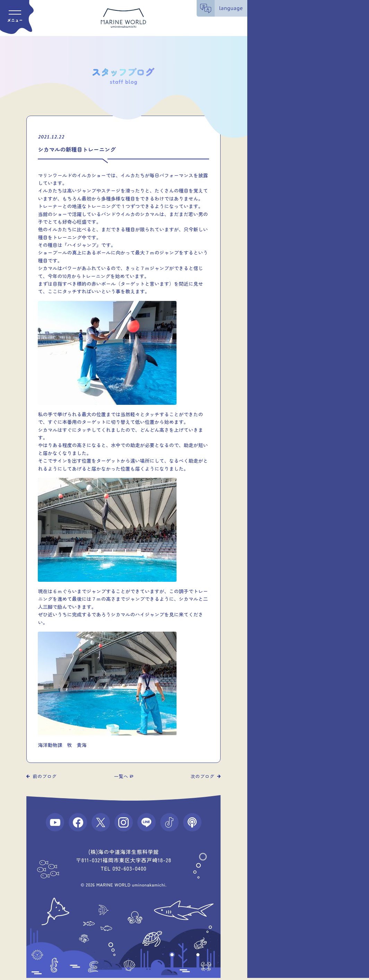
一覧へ (121, 776)
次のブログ (203, 776)
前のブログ (45, 776)
